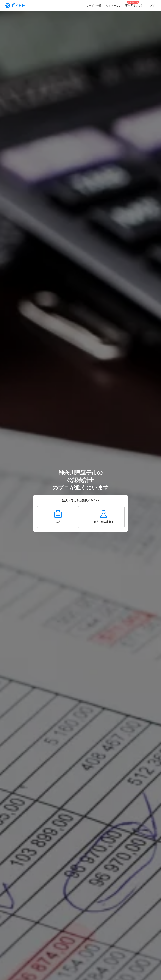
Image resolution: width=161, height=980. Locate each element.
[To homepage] (15, 6)
